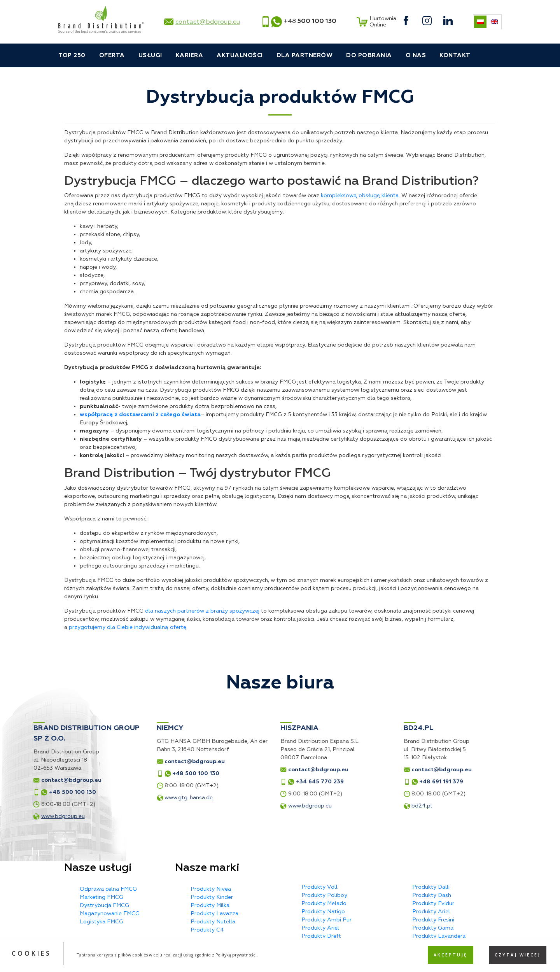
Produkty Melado (324, 903)
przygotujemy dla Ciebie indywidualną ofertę (128, 627)
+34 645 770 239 (234, 782)
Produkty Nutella (213, 922)
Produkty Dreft (321, 936)
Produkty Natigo (323, 912)
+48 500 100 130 (110, 773)
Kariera (190, 55)
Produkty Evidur (433, 903)
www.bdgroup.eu (224, 806)
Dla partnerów (305, 55)
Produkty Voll (319, 887)
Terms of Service (343, 963)
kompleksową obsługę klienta (360, 195)
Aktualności (240, 55)
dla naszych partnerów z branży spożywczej (202, 611)
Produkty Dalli (431, 887)
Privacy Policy (305, 963)
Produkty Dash (432, 895)
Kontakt (455, 55)
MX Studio (482, 956)
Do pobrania (369, 55)
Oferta (112, 55)
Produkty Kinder (212, 897)
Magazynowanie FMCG (110, 913)
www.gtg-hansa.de (103, 798)
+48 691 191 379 (355, 782)
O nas (416, 55)
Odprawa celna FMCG (108, 889)
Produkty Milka (210, 905)
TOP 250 (72, 55)
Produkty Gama (433, 928)
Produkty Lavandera (439, 936)
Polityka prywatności (280, 956)
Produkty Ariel (320, 928)
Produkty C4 (207, 930)
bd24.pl (336, 806)
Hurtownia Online (375, 22)
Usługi (150, 55)
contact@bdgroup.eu (208, 22)
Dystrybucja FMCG (104, 905)
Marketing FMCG (101, 897)
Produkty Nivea (211, 889)
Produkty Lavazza (214, 913)
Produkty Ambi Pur (326, 920)
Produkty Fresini (433, 920)
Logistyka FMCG (101, 922)
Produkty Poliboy (324, 895)
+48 (310, 21)
